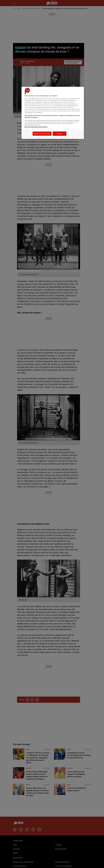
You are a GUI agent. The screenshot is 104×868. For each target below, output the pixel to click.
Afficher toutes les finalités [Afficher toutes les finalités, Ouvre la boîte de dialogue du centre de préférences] (42, 134)
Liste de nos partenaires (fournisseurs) (36, 127)
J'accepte (60, 134)
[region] (53, 113)
